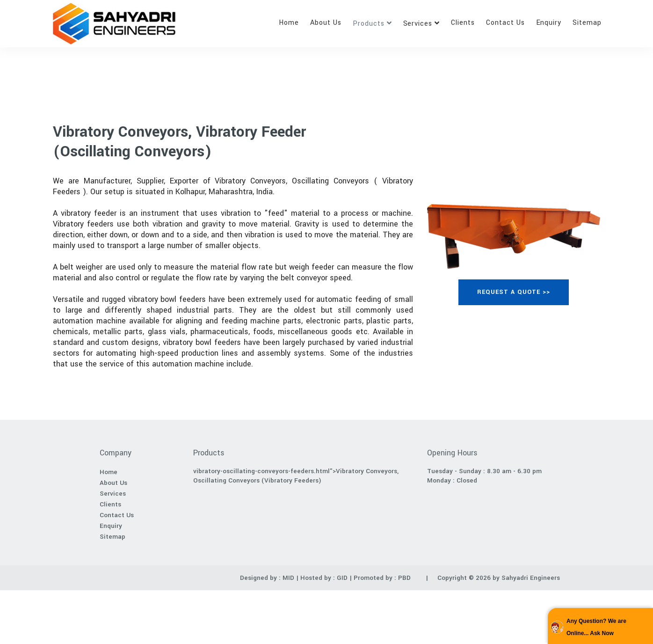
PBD (404, 578)
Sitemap (587, 23)
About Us (326, 23)
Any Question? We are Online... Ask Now (596, 627)
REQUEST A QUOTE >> (514, 292)
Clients (463, 23)
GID (342, 578)
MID (287, 578)
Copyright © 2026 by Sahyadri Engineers (499, 578)
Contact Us (505, 23)
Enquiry (549, 23)
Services (418, 24)
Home (289, 23)
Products (369, 24)
